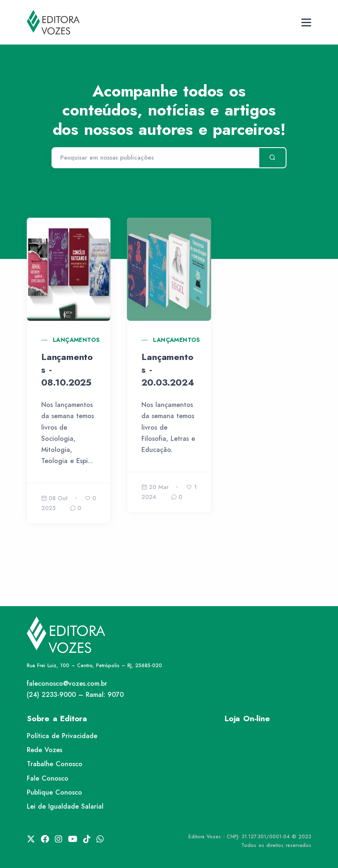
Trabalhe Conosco (55, 764)
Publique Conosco (54, 792)
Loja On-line (247, 719)
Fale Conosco (48, 778)
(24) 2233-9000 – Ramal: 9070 (75, 695)
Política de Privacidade (62, 736)
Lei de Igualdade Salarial (65, 806)
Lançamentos (76, 340)
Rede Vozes (45, 750)
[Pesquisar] (155, 158)
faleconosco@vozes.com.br (67, 683)
